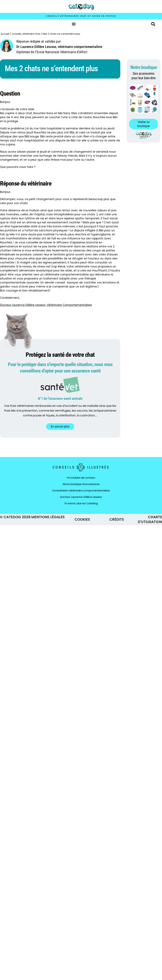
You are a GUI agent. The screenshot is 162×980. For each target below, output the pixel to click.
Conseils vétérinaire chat (26, 34)
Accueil (5, 34)
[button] (74, 24)
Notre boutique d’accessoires (81, 484)
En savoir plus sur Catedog (81, 503)
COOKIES (82, 519)
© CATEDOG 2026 (15, 517)
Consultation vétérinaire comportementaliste (81, 491)
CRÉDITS (117, 519)
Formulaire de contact (81, 478)
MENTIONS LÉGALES (48, 517)
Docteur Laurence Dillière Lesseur (81, 497)
